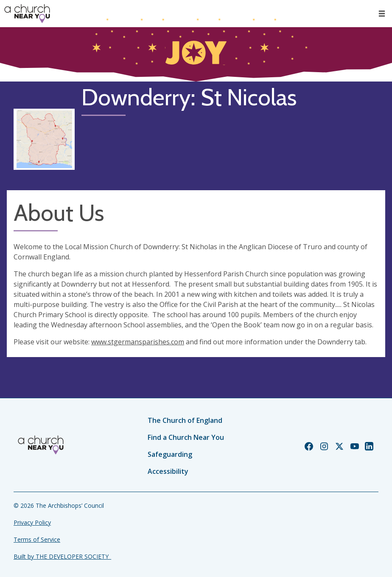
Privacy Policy (32, 522)
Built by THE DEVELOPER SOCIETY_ (62, 556)
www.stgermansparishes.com (138, 342)
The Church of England (185, 420)
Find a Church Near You (186, 437)
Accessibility (168, 471)
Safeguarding (170, 454)
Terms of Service (37, 539)
